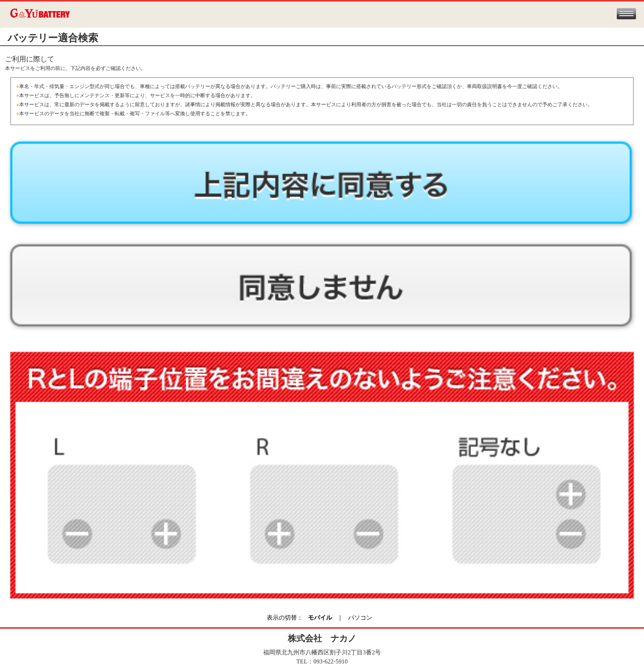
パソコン (360, 618)
